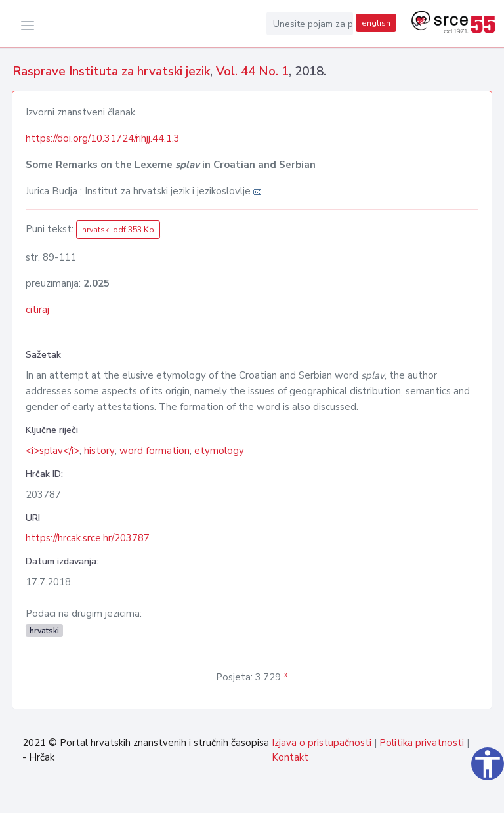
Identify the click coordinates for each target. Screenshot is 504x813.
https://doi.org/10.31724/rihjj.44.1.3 (103, 138)
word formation (155, 451)
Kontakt (290, 757)
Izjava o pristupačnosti (322, 743)
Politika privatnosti (422, 743)
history (99, 451)
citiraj (37, 310)
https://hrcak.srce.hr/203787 (88, 538)
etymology (219, 451)
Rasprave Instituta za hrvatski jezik (111, 72)
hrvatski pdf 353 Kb (118, 230)
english (376, 23)
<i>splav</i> (52, 451)
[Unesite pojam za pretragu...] (310, 24)
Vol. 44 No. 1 (252, 72)
